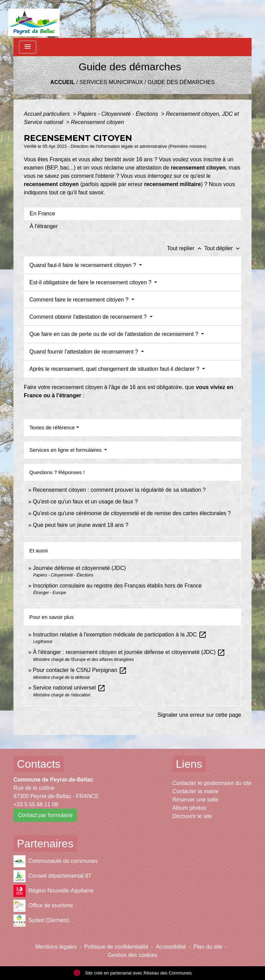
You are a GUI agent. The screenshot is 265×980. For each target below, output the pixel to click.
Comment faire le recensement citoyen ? (80, 300)
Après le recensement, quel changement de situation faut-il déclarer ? (115, 369)
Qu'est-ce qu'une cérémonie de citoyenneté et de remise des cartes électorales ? (132, 513)
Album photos (189, 808)
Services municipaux (111, 82)
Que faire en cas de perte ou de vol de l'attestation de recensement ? (115, 334)
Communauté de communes (56, 861)
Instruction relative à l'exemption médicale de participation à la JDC (120, 635)
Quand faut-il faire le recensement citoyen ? (84, 265)
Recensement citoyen (98, 122)
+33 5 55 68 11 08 (36, 804)
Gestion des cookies (132, 955)
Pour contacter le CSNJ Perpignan (80, 670)
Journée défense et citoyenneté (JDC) (79, 568)
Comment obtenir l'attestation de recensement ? (89, 317)
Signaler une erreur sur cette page (199, 715)
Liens (189, 764)
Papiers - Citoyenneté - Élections (119, 114)
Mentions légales (56, 947)
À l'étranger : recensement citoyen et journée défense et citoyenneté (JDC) (129, 652)
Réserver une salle (195, 800)
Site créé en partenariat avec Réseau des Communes (133, 973)
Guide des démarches (181, 82)
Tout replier (186, 248)
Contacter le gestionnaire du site (212, 783)
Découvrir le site (192, 816)
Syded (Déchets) (41, 921)
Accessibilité (171, 947)
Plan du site (208, 947)
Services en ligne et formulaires (66, 450)
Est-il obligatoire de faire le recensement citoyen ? (91, 282)
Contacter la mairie (196, 791)
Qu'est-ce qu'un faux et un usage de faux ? (85, 502)
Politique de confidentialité (116, 947)
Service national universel (69, 688)
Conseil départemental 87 (52, 876)
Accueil (63, 82)
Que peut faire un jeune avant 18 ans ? (81, 525)
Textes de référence (52, 427)
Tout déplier (223, 248)
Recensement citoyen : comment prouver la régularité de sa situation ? (119, 490)
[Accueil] (34, 19)
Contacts (39, 764)
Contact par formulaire (45, 815)
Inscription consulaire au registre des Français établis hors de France (117, 586)
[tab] (132, 214)
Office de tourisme (43, 906)
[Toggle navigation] (28, 47)
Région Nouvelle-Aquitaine (53, 891)
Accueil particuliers (48, 114)
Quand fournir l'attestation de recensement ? (85, 352)
